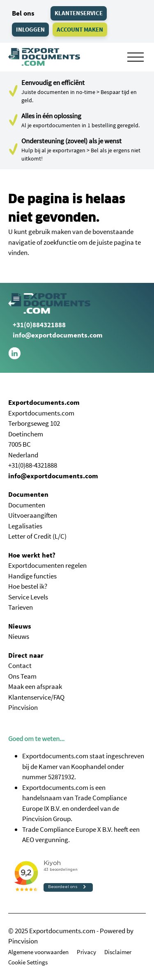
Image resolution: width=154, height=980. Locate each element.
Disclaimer (118, 952)
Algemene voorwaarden (38, 952)
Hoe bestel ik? (28, 586)
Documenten (28, 494)
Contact (20, 666)
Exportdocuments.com (44, 402)
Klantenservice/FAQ (36, 697)
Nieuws (20, 626)
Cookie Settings (28, 962)
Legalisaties (25, 526)
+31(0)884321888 (37, 325)
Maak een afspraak (35, 686)
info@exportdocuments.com (58, 335)
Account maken (80, 29)
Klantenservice (79, 13)
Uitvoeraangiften (33, 515)
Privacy (86, 952)
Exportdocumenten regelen (47, 565)
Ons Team (22, 676)
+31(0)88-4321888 (33, 465)
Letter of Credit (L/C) (37, 536)
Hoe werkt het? (32, 555)
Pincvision (23, 707)
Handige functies (32, 576)
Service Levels (28, 597)
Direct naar (26, 655)
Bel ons (21, 13)
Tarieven (21, 607)
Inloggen (30, 29)
